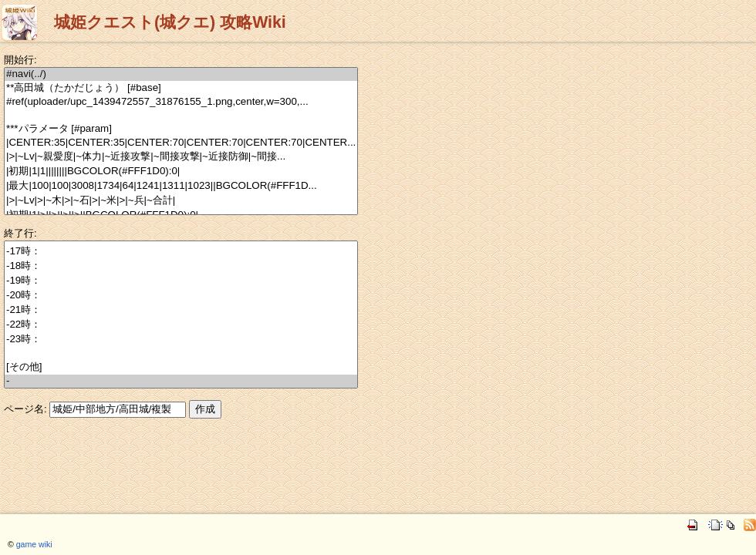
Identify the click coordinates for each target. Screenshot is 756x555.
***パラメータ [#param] (181, 129)
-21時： (181, 310)
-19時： (181, 281)
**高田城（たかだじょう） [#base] (181, 88)
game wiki (34, 544)
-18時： (181, 266)
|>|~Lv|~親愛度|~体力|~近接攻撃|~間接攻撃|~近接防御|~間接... (181, 157)
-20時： (181, 296)
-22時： (181, 325)
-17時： (181, 252)
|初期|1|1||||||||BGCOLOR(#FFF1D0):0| (181, 172)
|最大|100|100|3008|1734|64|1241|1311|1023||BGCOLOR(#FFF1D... (181, 186)
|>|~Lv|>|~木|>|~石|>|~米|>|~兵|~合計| (181, 201)
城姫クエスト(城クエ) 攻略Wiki (170, 22)
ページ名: (25, 409)
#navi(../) (181, 74)
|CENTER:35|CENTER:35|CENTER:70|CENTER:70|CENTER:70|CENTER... (181, 143)
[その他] (181, 367)
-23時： (181, 340)
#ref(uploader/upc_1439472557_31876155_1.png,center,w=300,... (181, 102)
